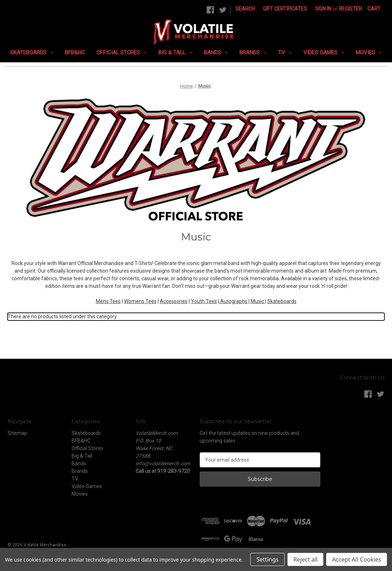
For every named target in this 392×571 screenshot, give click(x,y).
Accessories (174, 301)
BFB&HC (75, 53)
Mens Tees (108, 301)
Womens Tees (140, 301)
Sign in (323, 9)
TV (285, 53)
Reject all (305, 559)
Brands (253, 53)
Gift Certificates (285, 9)
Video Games (324, 53)
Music (258, 301)
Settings (267, 559)
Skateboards (32, 53)
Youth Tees (204, 301)
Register (350, 9)
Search (245, 9)
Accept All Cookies (357, 559)
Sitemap (17, 433)
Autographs (234, 301)
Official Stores (122, 53)
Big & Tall (175, 53)
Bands (216, 53)
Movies (369, 53)
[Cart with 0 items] (374, 9)
